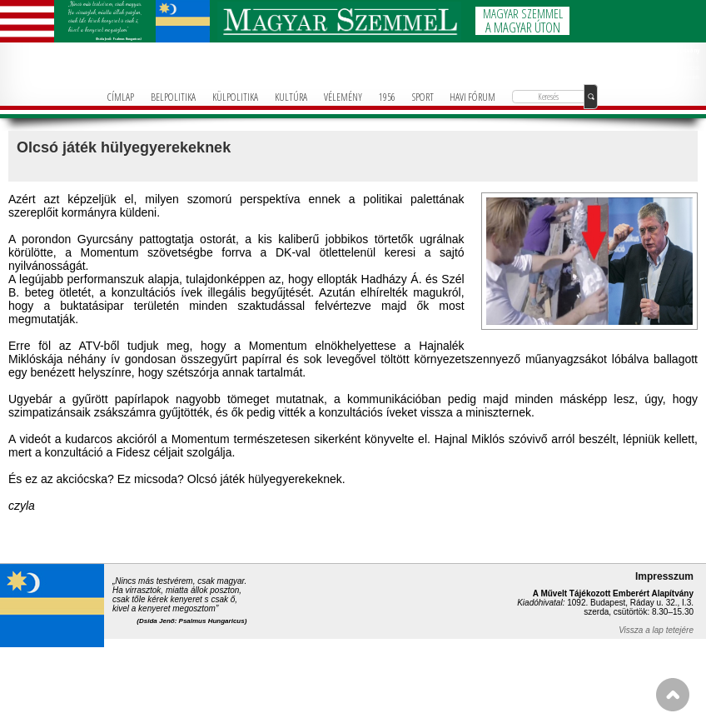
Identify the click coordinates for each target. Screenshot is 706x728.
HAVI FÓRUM (472, 97)
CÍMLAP (121, 97)
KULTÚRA (291, 97)
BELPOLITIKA (173, 97)
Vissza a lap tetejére (656, 630)
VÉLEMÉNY (343, 97)
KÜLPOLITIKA (235, 97)
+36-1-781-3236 (683, 67)
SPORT (423, 97)
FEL (673, 695)
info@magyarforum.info (677, 77)
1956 (387, 97)
